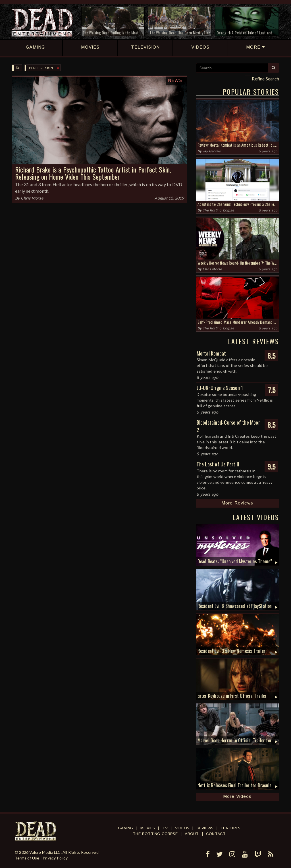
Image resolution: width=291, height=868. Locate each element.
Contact (216, 834)
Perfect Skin (41, 68)
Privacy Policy (55, 858)
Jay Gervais (212, 151)
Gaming (125, 828)
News (175, 81)
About (192, 834)
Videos (182, 828)
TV (165, 828)
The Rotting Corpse (218, 210)
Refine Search (265, 79)
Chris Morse (32, 198)
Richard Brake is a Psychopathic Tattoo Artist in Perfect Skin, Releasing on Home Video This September (93, 173)
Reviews (205, 828)
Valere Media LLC (45, 852)
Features (231, 828)
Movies (148, 828)
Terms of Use (27, 858)
